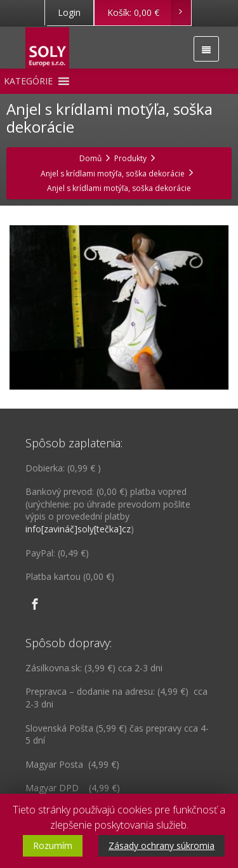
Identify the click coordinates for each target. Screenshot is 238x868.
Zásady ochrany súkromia (162, 845)
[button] (28, 81)
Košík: (149, 13)
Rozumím (53, 845)
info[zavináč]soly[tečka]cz (78, 529)
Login (69, 12)
